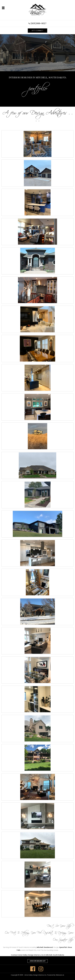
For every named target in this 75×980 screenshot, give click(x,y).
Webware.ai (60, 975)
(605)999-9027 (38, 23)
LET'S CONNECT (37, 31)
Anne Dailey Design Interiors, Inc (36, 975)
